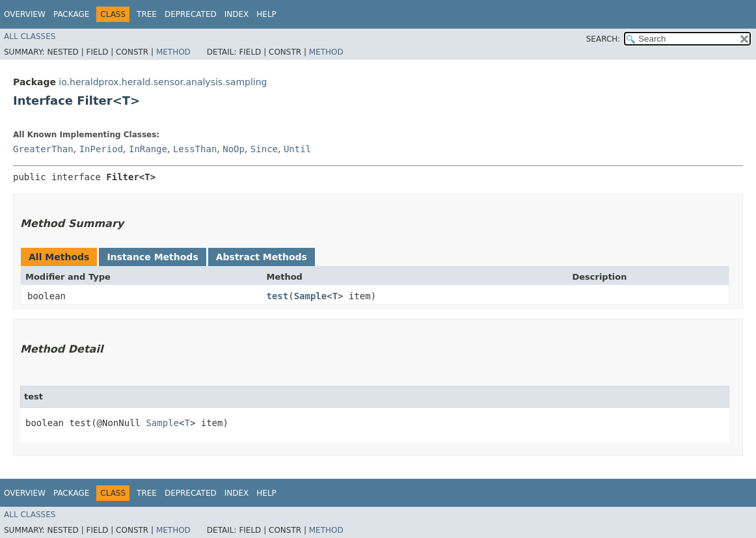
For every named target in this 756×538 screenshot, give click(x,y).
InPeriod (101, 149)
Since (264, 149)
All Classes (30, 36)
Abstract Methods (262, 257)
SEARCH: (603, 39)
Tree (147, 14)
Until (297, 149)
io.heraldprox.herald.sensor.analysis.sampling (163, 82)
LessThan (195, 149)
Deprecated (191, 14)
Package (71, 14)
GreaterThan (43, 149)
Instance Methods (152, 257)
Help (266, 14)
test (277, 296)
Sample (311, 296)
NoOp (234, 149)
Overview (25, 14)
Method (173, 52)
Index (237, 14)
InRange (148, 149)
